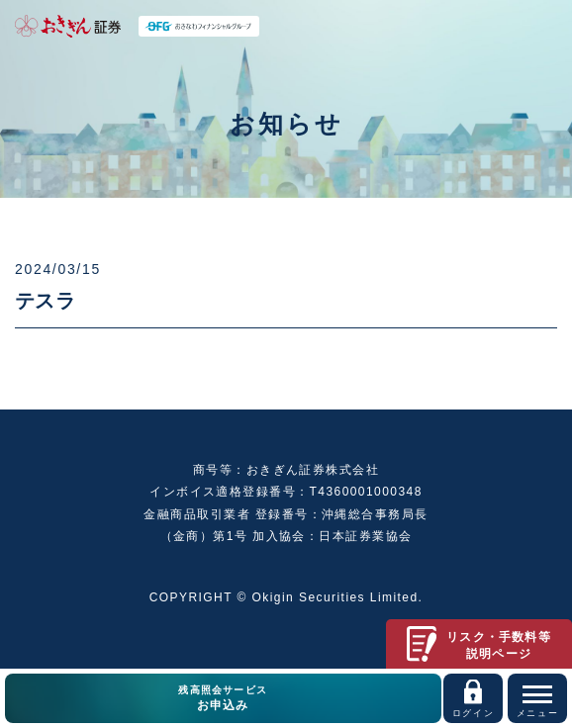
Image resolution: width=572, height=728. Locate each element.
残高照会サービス (223, 699)
